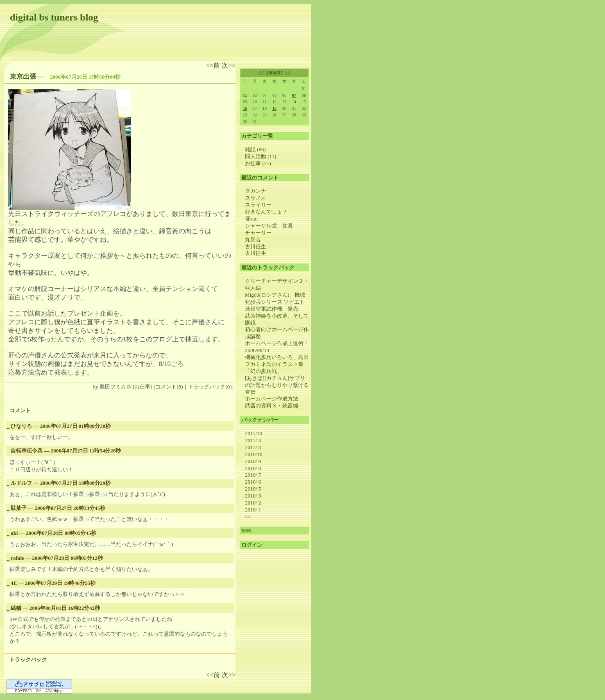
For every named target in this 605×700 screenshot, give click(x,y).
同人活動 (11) (261, 156)
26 (274, 115)
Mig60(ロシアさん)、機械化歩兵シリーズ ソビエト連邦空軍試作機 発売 (275, 302)
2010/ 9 (253, 461)
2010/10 (254, 454)
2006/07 (275, 72)
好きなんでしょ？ (266, 212)
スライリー (258, 205)
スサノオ (256, 198)
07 (294, 95)
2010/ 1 (253, 510)
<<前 (214, 65)
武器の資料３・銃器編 (272, 406)
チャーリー (258, 233)
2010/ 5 (253, 489)
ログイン (252, 545)
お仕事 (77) (258, 163)
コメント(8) (169, 387)
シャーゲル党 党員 (269, 226)
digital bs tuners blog (54, 17)
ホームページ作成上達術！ (277, 343)
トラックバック (28, 660)
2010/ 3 (253, 496)
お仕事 (142, 387)
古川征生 (256, 247)
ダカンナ (256, 191)
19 (274, 108)
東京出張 (23, 76)
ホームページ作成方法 (272, 399)
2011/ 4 (253, 440)
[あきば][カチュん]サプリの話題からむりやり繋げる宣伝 (277, 385)
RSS (246, 531)
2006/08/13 (257, 350)
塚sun (251, 219)
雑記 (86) (255, 149)
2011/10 (254, 433)
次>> (229, 65)
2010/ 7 (253, 475)
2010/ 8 (253, 468)
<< (262, 72)
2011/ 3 (253, 447)
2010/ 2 (253, 503)
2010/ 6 (253, 482)
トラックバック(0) (210, 387)
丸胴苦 (253, 240)
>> (288, 72)
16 (245, 108)
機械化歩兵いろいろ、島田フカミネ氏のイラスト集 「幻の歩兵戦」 (277, 364)
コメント (20, 410)
